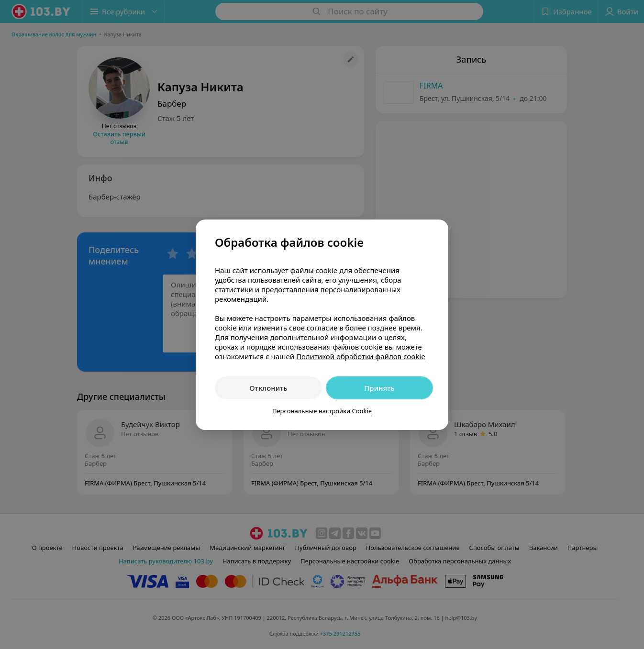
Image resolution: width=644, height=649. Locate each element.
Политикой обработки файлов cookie (361, 356)
